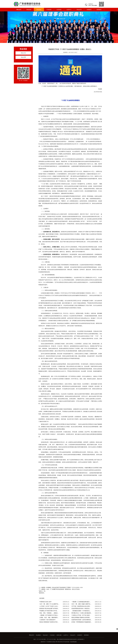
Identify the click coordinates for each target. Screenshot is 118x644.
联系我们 (99, 10)
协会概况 (38, 635)
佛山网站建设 (74, 642)
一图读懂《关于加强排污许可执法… (49, 615)
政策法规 (59, 635)
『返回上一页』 (42, 591)
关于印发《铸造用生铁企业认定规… (81, 606)
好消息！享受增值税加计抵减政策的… (82, 622)
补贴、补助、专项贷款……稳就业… (49, 613)
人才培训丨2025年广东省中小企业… (49, 606)
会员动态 (59, 10)
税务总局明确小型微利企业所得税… (81, 617)
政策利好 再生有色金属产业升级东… (49, 608)
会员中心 (69, 10)
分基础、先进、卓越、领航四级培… (49, 617)
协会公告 (23, 53)
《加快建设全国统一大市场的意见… (81, 611)
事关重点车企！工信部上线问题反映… (82, 613)
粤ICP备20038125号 (60, 642)
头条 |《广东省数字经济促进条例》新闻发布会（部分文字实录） (63, 589)
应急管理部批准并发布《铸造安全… (81, 608)
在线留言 (89, 10)
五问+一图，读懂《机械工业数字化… (81, 604)
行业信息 (49, 10)
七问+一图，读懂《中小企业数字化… (49, 604)
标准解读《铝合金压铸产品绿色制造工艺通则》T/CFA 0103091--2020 (64, 587)
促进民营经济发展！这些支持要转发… (82, 620)
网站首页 (19, 10)
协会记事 (23, 57)
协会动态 (39, 10)
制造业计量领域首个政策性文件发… (49, 622)
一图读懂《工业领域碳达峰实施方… (81, 602)
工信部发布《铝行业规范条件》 (48, 620)
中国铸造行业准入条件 (45, 602)
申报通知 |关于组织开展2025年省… (49, 611)
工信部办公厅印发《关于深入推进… (81, 615)
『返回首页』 (42, 593)
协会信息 (29, 10)
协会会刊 (79, 10)
